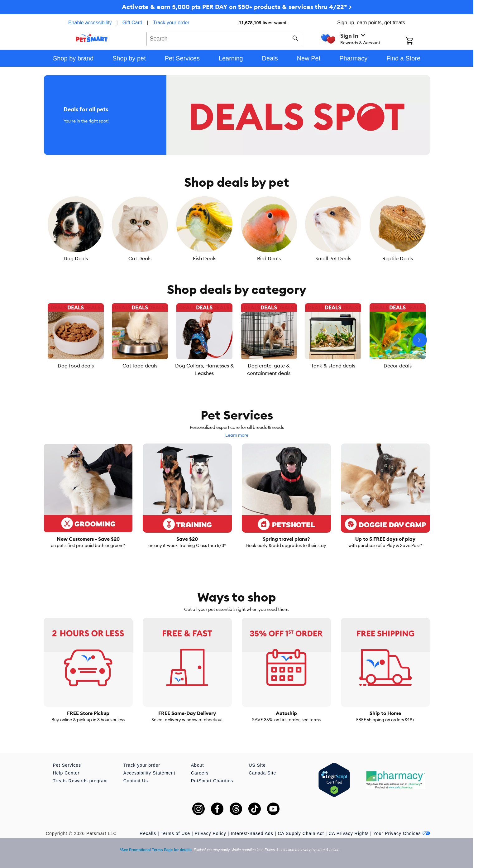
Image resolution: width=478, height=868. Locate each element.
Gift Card (132, 23)
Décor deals (398, 366)
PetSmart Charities (212, 781)
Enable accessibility (90, 23)
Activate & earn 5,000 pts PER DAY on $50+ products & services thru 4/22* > (237, 7)
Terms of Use (175, 833)
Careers (200, 773)
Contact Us (136, 781)
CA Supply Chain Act (301, 833)
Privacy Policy (210, 833)
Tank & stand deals (333, 366)
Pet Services (67, 765)
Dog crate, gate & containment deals (269, 369)
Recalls (148, 833)
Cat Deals (140, 258)
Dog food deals (76, 366)
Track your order (171, 23)
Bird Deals (269, 258)
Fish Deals (205, 258)
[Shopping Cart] (418, 41)
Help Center (66, 773)
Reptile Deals (398, 258)
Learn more (237, 435)
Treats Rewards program (80, 781)
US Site (257, 765)
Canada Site (262, 773)
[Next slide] (420, 340)
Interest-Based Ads (252, 833)
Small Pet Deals (333, 258)
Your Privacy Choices (402, 833)
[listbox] (237, 229)
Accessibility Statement (149, 773)
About (198, 765)
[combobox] (225, 38)
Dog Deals (76, 258)
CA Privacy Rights (349, 833)
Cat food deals (140, 366)
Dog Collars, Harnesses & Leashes (205, 369)
